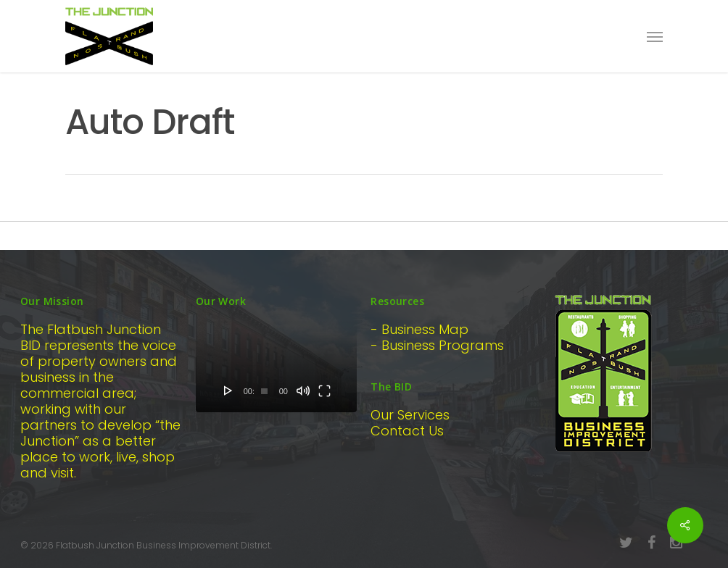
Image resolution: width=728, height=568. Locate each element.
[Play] (228, 390)
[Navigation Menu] (655, 36)
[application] (277, 367)
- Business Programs (437, 345)
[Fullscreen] (324, 390)
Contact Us (407, 431)
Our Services (410, 415)
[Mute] (303, 390)
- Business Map (419, 329)
